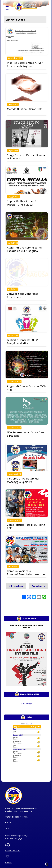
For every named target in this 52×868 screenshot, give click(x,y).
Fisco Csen (27, 704)
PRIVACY (9, 822)
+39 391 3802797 (13, 850)
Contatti (9, 862)
